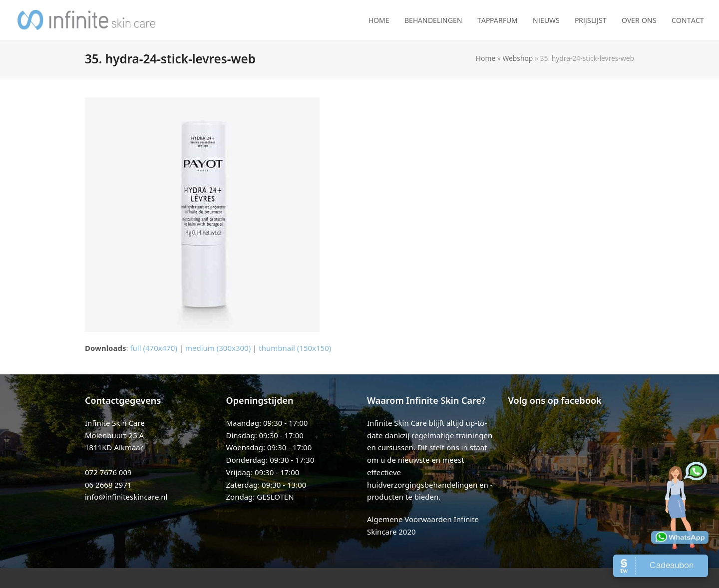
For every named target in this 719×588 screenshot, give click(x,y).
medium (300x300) (218, 348)
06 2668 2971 (108, 485)
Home (486, 58)
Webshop (518, 58)
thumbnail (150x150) (295, 348)
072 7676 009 (108, 472)
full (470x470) (154, 348)
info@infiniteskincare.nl (126, 497)
